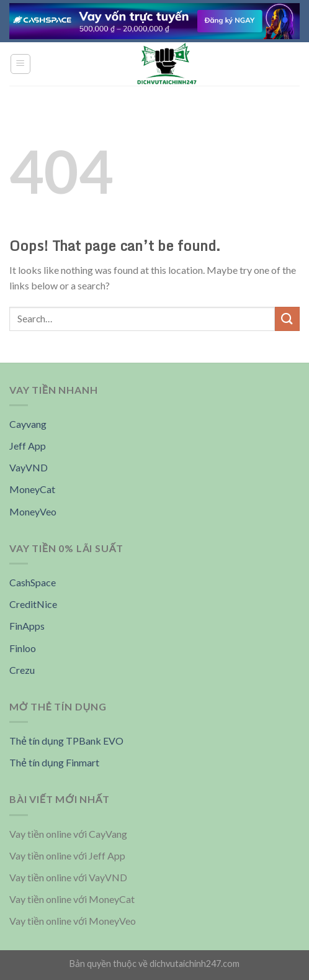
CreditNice (33, 604)
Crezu (22, 670)
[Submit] (287, 319)
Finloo (23, 648)
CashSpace (33, 582)
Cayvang (28, 424)
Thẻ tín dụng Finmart (54, 762)
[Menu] (21, 64)
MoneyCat (32, 489)
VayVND (29, 467)
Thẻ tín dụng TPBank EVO (66, 741)
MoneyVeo (33, 511)
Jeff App (28, 446)
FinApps (27, 626)
